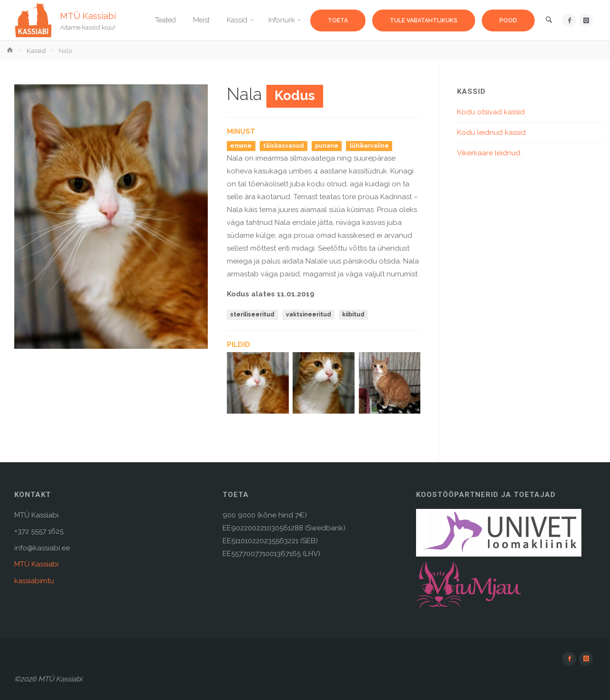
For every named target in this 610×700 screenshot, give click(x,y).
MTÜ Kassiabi (88, 15)
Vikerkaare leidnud (489, 153)
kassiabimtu (34, 581)
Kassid (36, 51)
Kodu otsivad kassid (491, 112)
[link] (549, 21)
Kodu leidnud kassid (491, 132)
